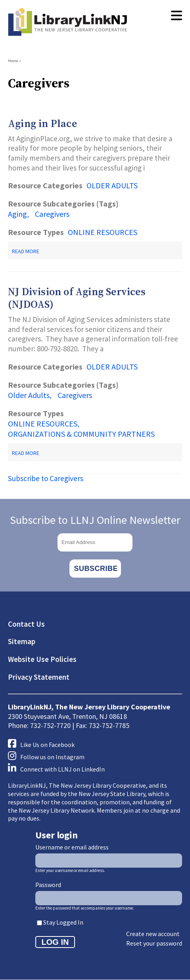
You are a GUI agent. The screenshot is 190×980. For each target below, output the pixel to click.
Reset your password (154, 943)
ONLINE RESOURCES (103, 232)
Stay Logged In (63, 922)
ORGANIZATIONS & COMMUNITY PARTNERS (81, 434)
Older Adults (29, 395)
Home (13, 61)
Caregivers (52, 214)
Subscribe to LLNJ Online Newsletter (95, 520)
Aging (17, 214)
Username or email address (72, 847)
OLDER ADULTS (112, 185)
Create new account (153, 934)
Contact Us (26, 624)
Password (48, 885)
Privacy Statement (39, 677)
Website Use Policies (42, 659)
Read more (26, 251)
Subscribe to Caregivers (46, 478)
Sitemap (22, 641)
